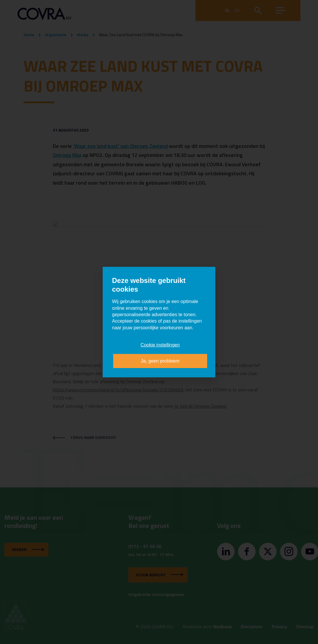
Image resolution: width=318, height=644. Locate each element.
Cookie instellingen (160, 345)
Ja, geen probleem (160, 361)
